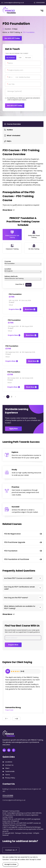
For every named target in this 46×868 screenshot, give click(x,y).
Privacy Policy (10, 778)
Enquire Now (15, 309)
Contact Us (9, 765)
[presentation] (7, 719)
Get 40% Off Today (12, 38)
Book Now (30, 309)
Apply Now (13, 429)
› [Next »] (15, 397)
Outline (8, 130)
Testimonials (10, 771)
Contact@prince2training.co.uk (13, 3)
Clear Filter (20, 284)
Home (5, 32)
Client (7, 768)
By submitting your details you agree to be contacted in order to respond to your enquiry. (24, 99)
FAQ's (8, 141)
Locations (9, 762)
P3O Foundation (29, 32)
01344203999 (39, 3)
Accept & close (10, 864)
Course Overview (12, 124)
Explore (28, 285)
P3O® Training (15, 32)
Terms (7, 775)
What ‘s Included (12, 136)
